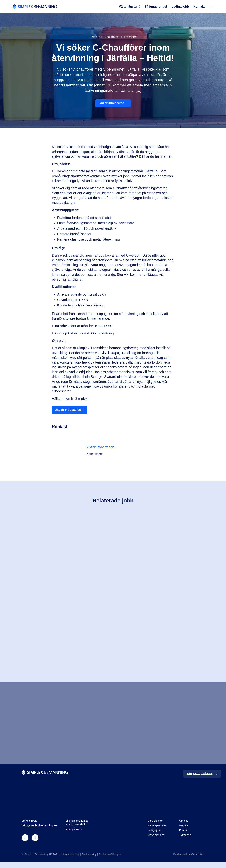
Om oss (184, 826)
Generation (198, 860)
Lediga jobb (180, 7)
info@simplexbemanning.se (39, 831)
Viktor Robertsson (101, 449)
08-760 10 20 (29, 826)
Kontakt (199, 7)
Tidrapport (185, 841)
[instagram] (35, 843)
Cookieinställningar (110, 860)
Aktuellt (183, 831)
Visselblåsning (156, 841)
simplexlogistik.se (199, 779)
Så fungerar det (156, 7)
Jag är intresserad (112, 105)
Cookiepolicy (89, 860)
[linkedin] (25, 843)
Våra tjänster (128, 7)
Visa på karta (74, 835)
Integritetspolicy (70, 860)
